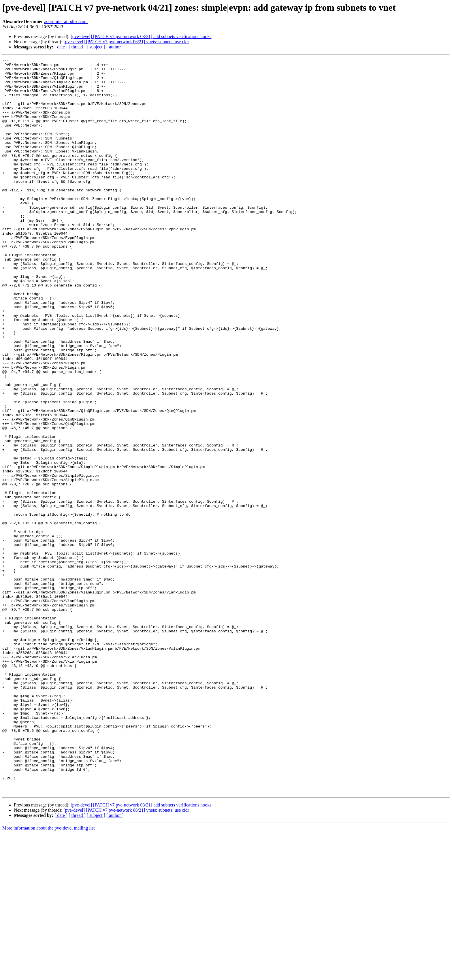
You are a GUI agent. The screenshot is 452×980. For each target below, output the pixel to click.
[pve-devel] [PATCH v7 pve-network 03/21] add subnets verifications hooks (141, 36)
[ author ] (115, 47)
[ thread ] (77, 47)
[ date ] (61, 47)
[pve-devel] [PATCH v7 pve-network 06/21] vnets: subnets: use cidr (126, 42)
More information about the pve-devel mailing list (49, 975)
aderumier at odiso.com (66, 21)
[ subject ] (96, 47)
